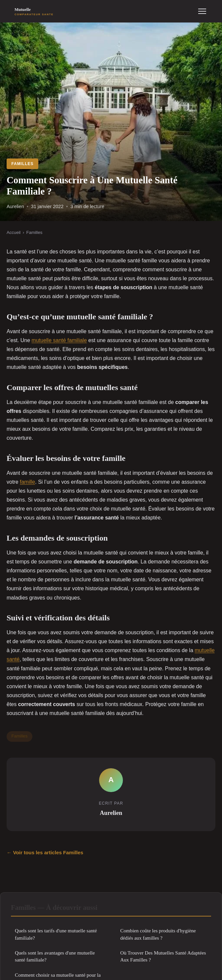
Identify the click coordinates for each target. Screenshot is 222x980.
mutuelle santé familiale (59, 340)
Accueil (14, 232)
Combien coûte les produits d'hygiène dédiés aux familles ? (158, 934)
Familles (22, 164)
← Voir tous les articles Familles (45, 852)
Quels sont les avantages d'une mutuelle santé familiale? (55, 956)
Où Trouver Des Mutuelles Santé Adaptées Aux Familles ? (163, 956)
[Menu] (202, 11)
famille (27, 482)
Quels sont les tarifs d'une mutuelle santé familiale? (56, 934)
